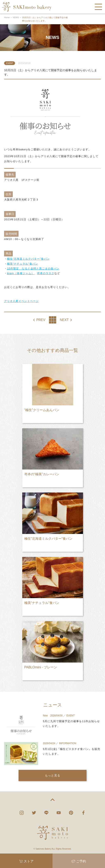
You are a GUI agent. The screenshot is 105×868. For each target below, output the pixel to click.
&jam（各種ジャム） (21, 273)
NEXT (64, 320)
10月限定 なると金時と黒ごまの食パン (33, 269)
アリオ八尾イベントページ (21, 301)
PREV (41, 320)
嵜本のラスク (46, 273)
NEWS (16, 18)
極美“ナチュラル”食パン (23, 264)
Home (7, 18)
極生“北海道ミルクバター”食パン (28, 259)
